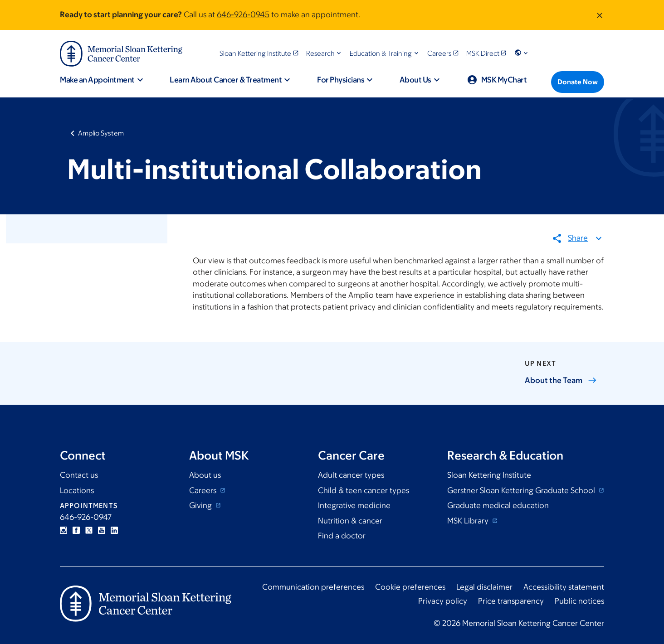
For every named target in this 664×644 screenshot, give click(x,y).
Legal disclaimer (484, 587)
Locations (77, 490)
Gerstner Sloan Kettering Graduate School (522, 490)
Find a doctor (342, 536)
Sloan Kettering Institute (489, 475)
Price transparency (511, 601)
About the (561, 380)
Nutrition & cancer (350, 521)
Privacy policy (443, 601)
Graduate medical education (498, 505)
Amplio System (101, 133)
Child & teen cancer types (364, 490)
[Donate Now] (578, 82)
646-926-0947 (86, 517)
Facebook (76, 530)
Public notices (579, 601)
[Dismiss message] (600, 15)
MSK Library (469, 521)
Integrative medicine (354, 505)
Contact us (79, 475)
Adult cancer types (351, 475)
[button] (325, 53)
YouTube (102, 530)
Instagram (63, 530)
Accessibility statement (564, 587)
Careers (204, 490)
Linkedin (114, 530)
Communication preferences (313, 587)
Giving (201, 505)
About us (205, 475)
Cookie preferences (410, 587)
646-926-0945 (243, 15)
